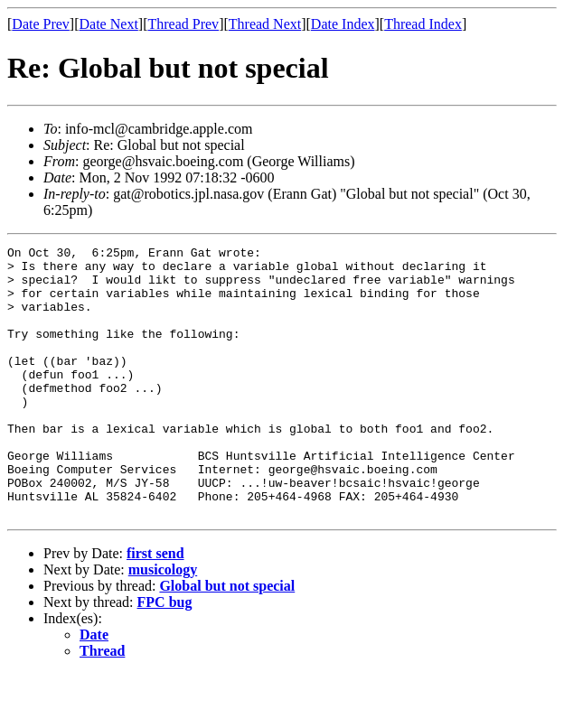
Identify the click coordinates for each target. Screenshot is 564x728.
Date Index (343, 24)
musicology (163, 624)
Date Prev (41, 24)
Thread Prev (183, 24)
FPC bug (165, 656)
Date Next (109, 24)
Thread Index (423, 24)
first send (155, 607)
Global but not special (227, 640)
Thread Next (265, 24)
